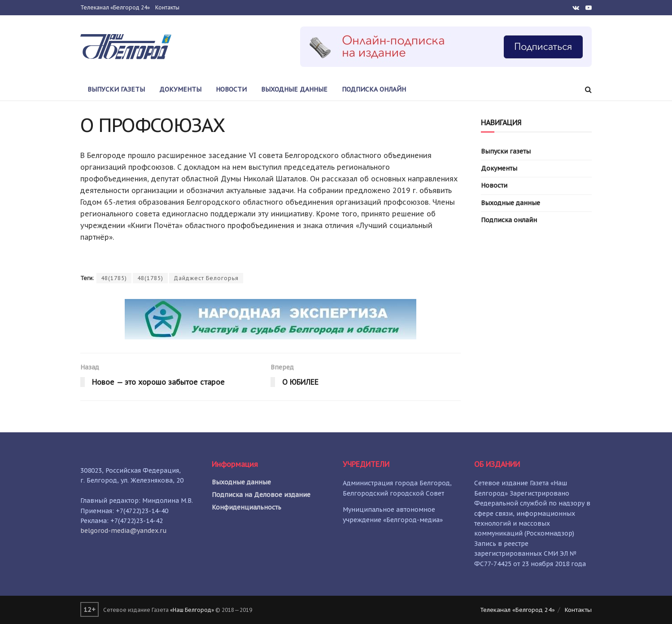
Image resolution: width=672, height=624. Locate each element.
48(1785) (114, 278)
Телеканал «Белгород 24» (115, 7)
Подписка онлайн (374, 89)
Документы (180, 89)
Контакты (167, 7)
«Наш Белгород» (192, 610)
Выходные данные (294, 89)
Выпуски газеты (116, 89)
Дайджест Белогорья (206, 278)
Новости (231, 89)
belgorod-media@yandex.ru (124, 531)
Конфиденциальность (247, 507)
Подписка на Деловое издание (261, 495)
